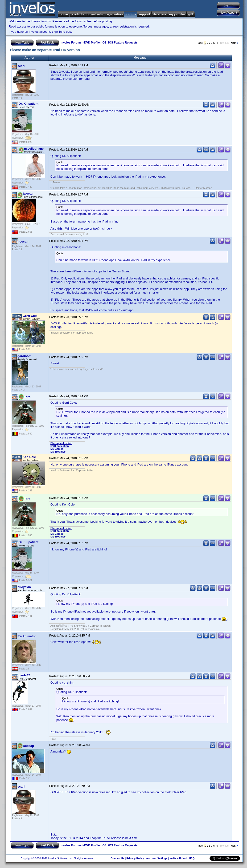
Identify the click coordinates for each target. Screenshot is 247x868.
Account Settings (157, 858)
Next (235, 43)
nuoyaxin (24, 587)
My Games (57, 449)
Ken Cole (29, 457)
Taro (27, 397)
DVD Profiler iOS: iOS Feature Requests (111, 43)
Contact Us (117, 858)
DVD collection (60, 446)
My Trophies (58, 452)
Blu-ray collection (61, 443)
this (60, 229)
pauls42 (24, 675)
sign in (57, 32)
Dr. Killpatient (29, 104)
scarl (21, 66)
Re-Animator (27, 636)
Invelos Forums (71, 43)
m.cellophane (34, 149)
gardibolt (24, 356)
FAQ (192, 858)
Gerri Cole (30, 316)
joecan (23, 241)
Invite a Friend (178, 858)
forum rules (83, 21)
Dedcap (28, 746)
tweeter (28, 193)
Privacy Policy (135, 858)
